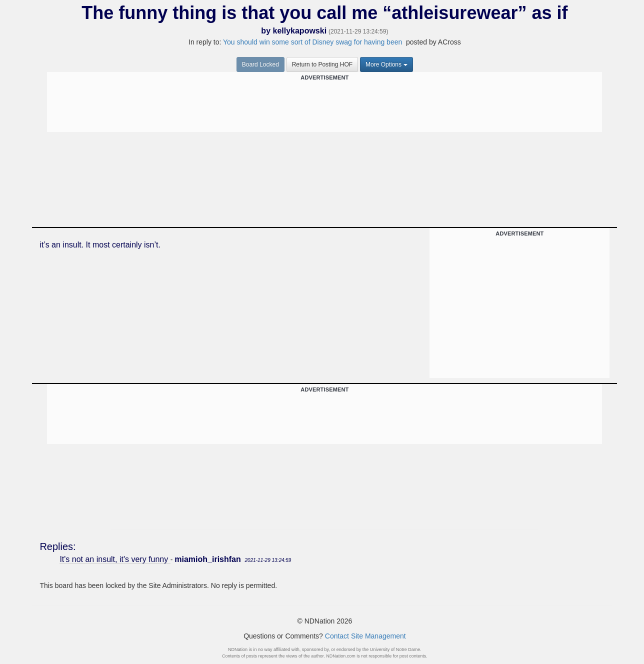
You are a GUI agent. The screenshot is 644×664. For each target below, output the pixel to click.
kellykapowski (299, 31)
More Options (386, 64)
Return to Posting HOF (322, 64)
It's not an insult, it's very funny (115, 559)
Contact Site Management (365, 636)
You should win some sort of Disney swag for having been (313, 42)
